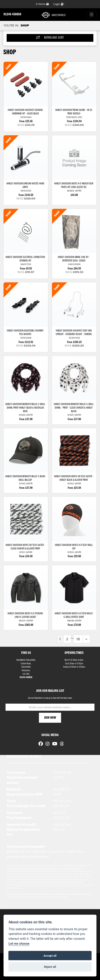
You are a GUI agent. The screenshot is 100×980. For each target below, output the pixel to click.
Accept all (50, 956)
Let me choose (19, 944)
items (42, 4)
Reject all (50, 967)
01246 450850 (12, 14)
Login (59, 4)
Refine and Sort (50, 38)
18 (78, 639)
